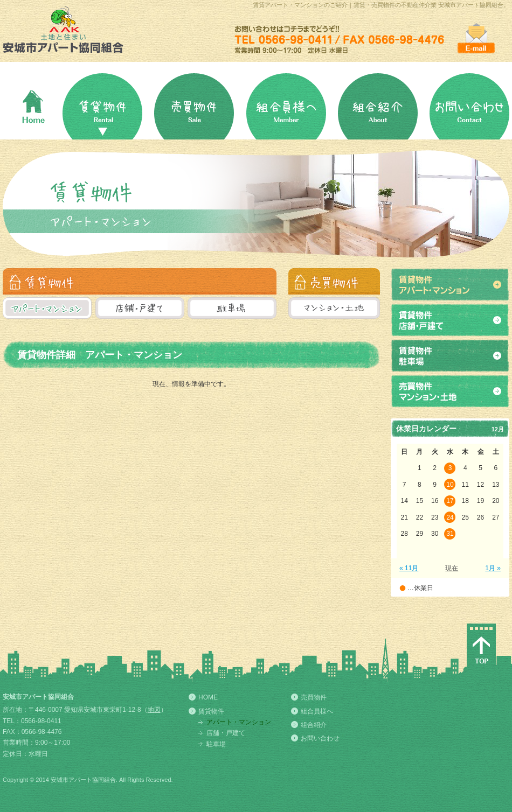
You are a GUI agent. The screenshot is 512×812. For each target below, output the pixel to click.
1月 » (493, 568)
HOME (208, 697)
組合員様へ (317, 711)
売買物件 (314, 697)
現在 (452, 568)
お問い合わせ (320, 738)
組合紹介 (314, 725)
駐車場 (216, 744)
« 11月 (409, 568)
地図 (154, 710)
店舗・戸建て (226, 733)
